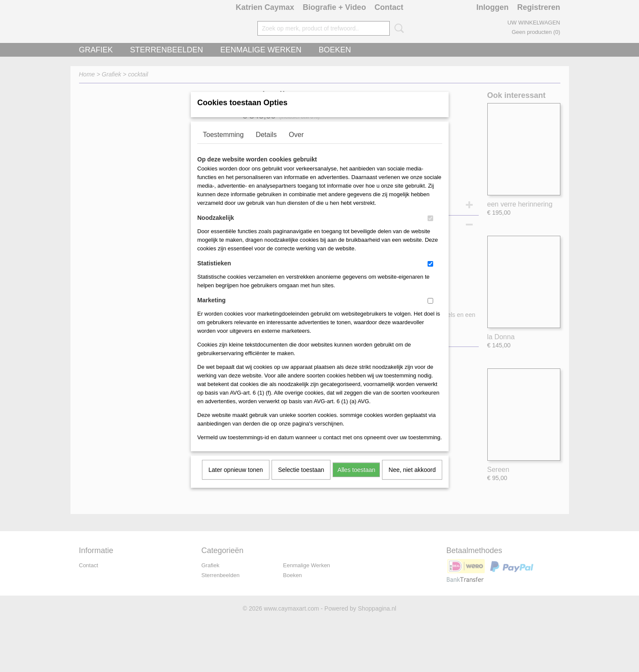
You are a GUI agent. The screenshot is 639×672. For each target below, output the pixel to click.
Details (266, 146)
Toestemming (223, 146)
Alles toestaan (356, 481)
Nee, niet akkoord (412, 481)
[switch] (430, 230)
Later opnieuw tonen (236, 481)
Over (296, 146)
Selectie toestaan (301, 481)
